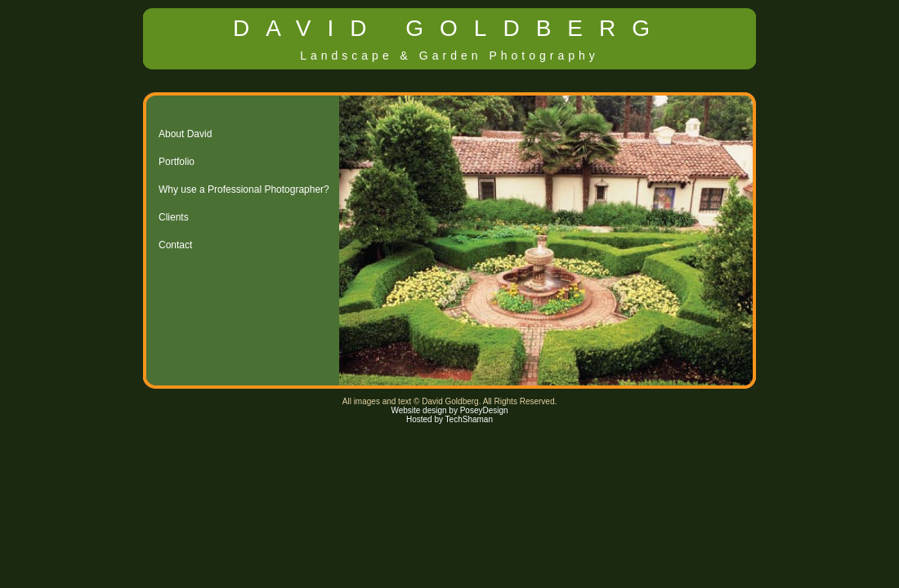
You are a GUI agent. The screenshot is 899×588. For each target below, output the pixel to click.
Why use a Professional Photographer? (244, 189)
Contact (175, 245)
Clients (174, 217)
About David (185, 134)
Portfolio (177, 162)
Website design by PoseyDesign (449, 410)
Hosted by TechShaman (449, 419)
